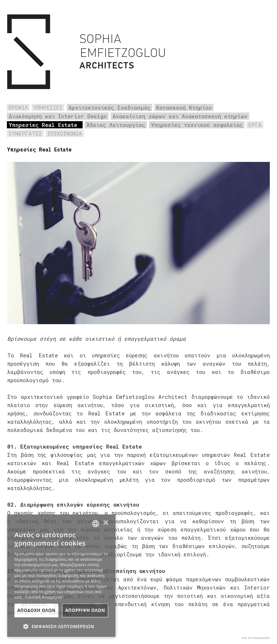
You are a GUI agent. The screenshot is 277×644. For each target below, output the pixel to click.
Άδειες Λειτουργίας (116, 125)
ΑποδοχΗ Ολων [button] (36, 610)
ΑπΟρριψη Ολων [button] (85, 610)
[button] (61, 626)
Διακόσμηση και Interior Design (58, 116)
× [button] (105, 523)
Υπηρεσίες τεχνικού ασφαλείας (197, 125)
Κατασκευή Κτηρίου (184, 107)
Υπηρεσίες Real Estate (43, 125)
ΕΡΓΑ (255, 125)
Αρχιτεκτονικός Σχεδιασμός (109, 107)
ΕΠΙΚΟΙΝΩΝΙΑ (65, 133)
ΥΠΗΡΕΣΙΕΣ (48, 107)
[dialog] (61, 576)
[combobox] (96, 524)
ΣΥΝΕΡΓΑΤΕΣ (25, 133)
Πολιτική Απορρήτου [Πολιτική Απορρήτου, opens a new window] (43, 597)
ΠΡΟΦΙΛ (18, 107)
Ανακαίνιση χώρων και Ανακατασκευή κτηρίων (180, 116)
